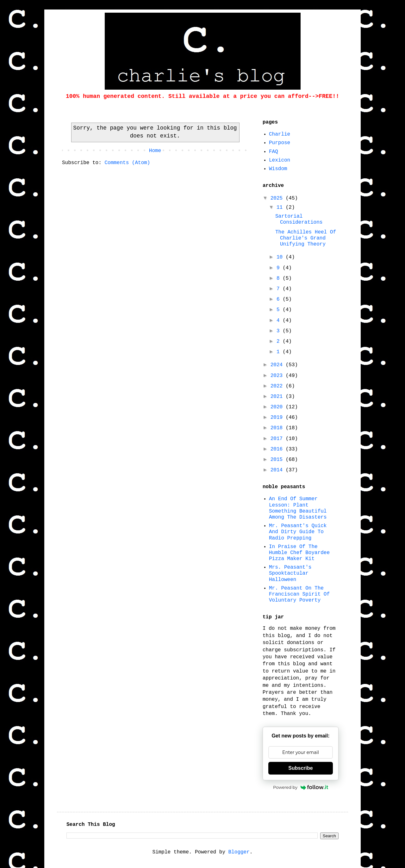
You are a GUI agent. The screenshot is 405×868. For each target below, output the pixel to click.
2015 (278, 460)
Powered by (301, 787)
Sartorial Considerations (299, 219)
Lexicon (280, 160)
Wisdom (278, 169)
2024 (278, 365)
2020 (278, 407)
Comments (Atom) (127, 163)
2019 (278, 418)
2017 (278, 439)
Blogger (239, 852)
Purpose (280, 143)
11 (281, 207)
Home (155, 151)
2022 (278, 386)
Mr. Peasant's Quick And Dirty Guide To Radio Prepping (298, 532)
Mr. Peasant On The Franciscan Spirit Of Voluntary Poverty (299, 594)
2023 (278, 376)
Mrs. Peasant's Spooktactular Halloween (290, 573)
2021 (278, 397)
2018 (278, 428)
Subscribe (300, 768)
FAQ (274, 152)
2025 (278, 198)
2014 (278, 470)
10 (281, 257)
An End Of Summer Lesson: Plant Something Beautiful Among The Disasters (298, 508)
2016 (278, 449)
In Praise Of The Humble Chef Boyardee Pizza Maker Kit (299, 553)
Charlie (280, 134)
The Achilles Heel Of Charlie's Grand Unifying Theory (306, 238)
